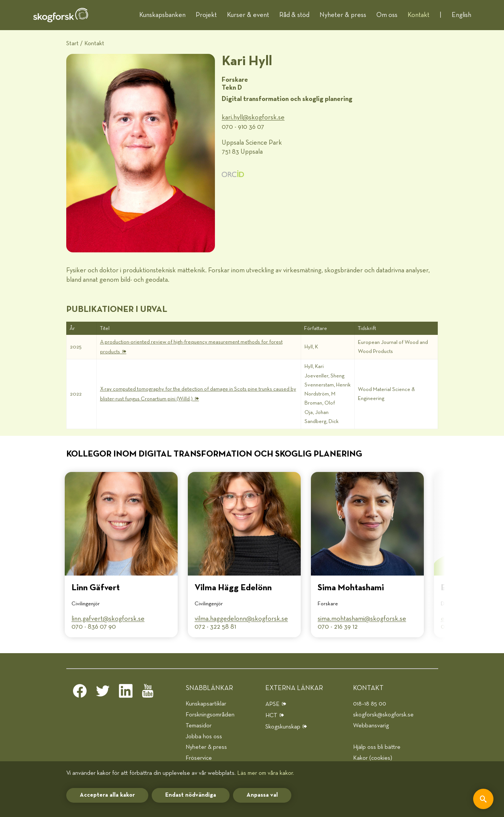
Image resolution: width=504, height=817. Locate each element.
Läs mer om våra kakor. (266, 773)
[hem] (61, 15)
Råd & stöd (294, 15)
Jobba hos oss (204, 737)
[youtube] (149, 693)
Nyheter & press (343, 15)
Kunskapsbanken (162, 15)
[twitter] (103, 693)
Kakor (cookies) (373, 758)
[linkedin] (126, 693)
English (461, 15)
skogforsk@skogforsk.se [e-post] (383, 715)
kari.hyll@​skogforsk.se (253, 118)
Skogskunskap (283, 727)
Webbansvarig (371, 726)
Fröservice (199, 758)
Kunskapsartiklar (206, 704)
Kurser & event (248, 15)
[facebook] (80, 693)
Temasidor (199, 726)
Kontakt (419, 15)
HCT (271, 715)
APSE (273, 704)
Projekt (206, 15)
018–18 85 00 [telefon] (370, 704)
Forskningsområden (210, 715)
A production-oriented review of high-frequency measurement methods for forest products (191, 347)
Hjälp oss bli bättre (377, 747)
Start (72, 44)
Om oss (387, 15)
